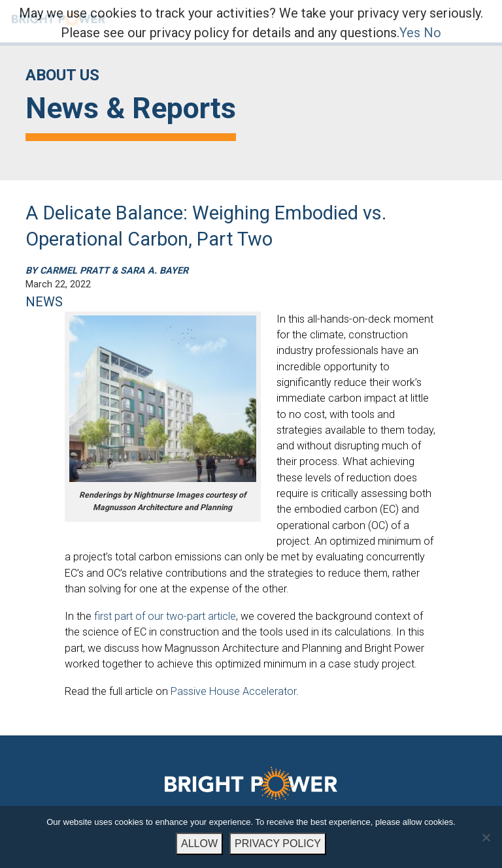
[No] (486, 837)
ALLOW (199, 844)
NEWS (44, 302)
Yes (410, 33)
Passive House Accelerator (233, 691)
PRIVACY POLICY (278, 844)
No (432, 33)
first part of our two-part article (165, 616)
